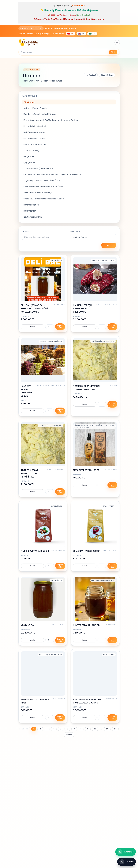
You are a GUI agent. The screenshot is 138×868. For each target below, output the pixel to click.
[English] (81, 34)
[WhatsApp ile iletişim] (126, 852)
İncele (32, 327)
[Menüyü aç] (117, 43)
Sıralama (75, 231)
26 (107, 729)
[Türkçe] (71, 34)
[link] (43, 294)
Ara (113, 52)
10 (95, 729)
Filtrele (109, 245)
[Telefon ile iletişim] (127, 862)
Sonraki (69, 735)
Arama (25, 231)
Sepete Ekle (60, 327)
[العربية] (92, 34)
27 (115, 729)
